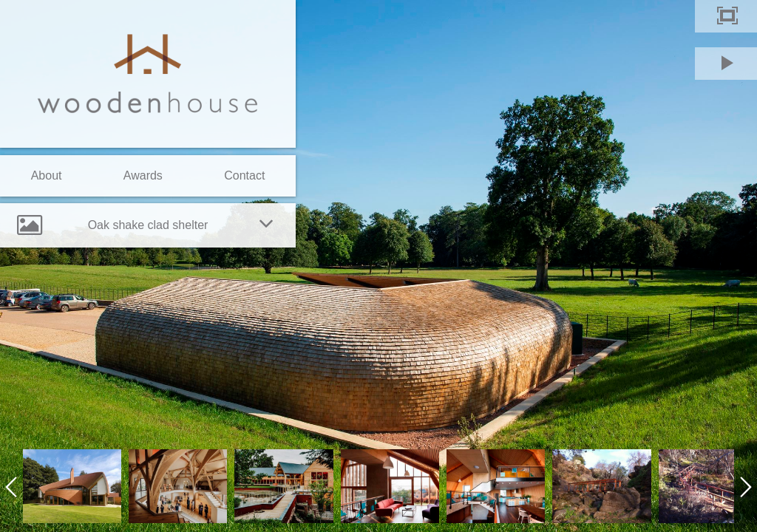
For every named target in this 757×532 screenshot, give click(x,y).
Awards (143, 175)
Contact (244, 175)
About (47, 175)
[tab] (148, 225)
